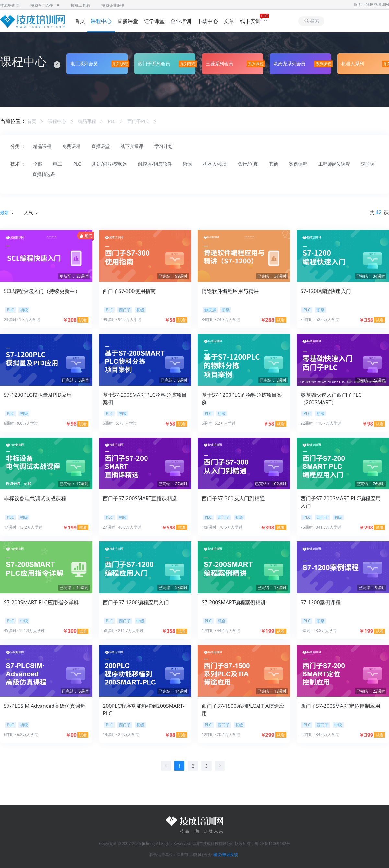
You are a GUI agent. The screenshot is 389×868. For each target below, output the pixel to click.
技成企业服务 (113, 5)
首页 (80, 21)
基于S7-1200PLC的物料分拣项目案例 (242, 398)
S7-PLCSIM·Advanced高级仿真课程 (45, 706)
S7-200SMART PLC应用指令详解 (41, 602)
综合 (222, 621)
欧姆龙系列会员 (289, 64)
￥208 (70, 320)
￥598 (168, 528)
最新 (6, 212)
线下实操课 (132, 146)
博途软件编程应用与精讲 (230, 291)
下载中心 (207, 21)
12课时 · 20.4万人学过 (221, 734)
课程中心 (101, 21)
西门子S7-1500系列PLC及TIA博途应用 (243, 709)
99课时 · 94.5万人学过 (122, 320)
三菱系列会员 (219, 64)
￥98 (71, 424)
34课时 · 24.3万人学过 (221, 320)
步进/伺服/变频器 (110, 164)
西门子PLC (138, 121)
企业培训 (181, 21)
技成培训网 (10, 5)
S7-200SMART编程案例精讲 (234, 602)
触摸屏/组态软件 (155, 164)
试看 (83, 320)
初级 (24, 310)
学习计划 (163, 146)
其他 (274, 164)
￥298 (366, 528)
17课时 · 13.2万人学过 (23, 527)
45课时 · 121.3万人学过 (24, 631)
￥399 (70, 631)
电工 (58, 164)
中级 (24, 621)
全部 (38, 164)
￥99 (71, 735)
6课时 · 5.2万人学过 (219, 423)
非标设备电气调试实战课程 (35, 498)
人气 (30, 212)
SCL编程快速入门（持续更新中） (42, 291)
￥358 (366, 320)
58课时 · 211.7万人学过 (123, 631)
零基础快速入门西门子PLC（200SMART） (331, 398)
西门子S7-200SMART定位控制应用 (340, 706)
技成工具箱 (80, 5)
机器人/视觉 (215, 164)
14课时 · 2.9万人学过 (121, 734)
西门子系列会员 (154, 64)
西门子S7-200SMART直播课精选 (140, 498)
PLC (112, 121)
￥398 (267, 528)
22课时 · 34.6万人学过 (320, 734)
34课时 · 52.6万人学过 (320, 320)
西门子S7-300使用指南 (129, 291)
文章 (229, 21)
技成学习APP (45, 5)
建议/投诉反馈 (226, 855)
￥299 (267, 735)
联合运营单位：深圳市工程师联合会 (181, 855)
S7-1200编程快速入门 (326, 291)
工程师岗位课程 (334, 164)
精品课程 (87, 121)
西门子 (125, 310)
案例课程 (298, 164)
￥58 (170, 320)
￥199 (70, 528)
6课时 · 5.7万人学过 (120, 423)
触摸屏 (210, 310)
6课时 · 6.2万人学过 (21, 734)
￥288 (267, 320)
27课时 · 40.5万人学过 (122, 527)
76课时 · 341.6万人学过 (321, 527)
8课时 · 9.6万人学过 (21, 423)
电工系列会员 (84, 64)
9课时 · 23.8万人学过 (319, 631)
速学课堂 (154, 21)
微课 (187, 164)
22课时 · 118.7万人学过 (321, 423)
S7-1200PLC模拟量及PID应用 (38, 395)
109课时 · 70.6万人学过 (222, 527)
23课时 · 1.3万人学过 (22, 320)
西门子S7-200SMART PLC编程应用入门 (341, 502)
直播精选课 (44, 174)
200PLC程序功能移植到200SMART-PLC (144, 709)
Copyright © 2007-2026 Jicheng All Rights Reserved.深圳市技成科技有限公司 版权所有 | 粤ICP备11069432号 (194, 844)
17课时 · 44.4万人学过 (221, 631)
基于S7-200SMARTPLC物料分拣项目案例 (145, 398)
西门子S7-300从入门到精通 (233, 498)
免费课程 (71, 146)
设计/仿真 (248, 164)
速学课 (368, 164)
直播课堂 (128, 21)
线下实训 (254, 21)
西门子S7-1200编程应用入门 (136, 602)
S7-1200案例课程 (321, 602)
